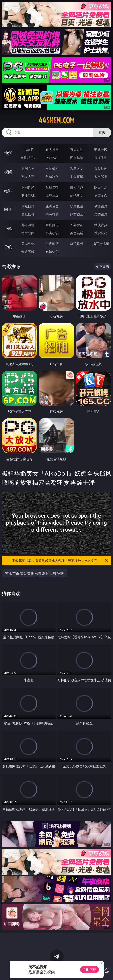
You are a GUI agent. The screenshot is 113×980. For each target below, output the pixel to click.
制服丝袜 (28, 195)
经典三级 (52, 195)
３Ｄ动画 (101, 168)
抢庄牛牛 (101, 158)
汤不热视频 (101, 244)
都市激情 (28, 225)
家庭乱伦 (52, 225)
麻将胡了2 (28, 158)
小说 (8, 228)
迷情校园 (28, 233)
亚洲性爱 (28, 187)
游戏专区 (101, 150)
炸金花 (52, 158)
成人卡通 (77, 187)
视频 (8, 172)
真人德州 (52, 150)
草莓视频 (77, 244)
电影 (8, 191)
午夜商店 (52, 244)
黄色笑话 (77, 233)
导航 (8, 247)
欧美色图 (77, 206)
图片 (8, 209)
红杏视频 (28, 252)
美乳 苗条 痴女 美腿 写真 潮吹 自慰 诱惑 (34, 573)
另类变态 (101, 195)
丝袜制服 (52, 176)
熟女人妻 (28, 176)
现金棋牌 (77, 158)
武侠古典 (101, 225)
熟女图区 (77, 214)
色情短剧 (52, 252)
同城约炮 (28, 244)
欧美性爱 (101, 187)
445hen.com (56, 120)
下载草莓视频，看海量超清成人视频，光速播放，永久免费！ (60, 561)
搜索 (102, 132)
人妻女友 (77, 225)
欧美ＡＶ (77, 168)
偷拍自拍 (52, 187)
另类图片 (101, 214)
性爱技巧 (101, 233)
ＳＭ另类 (101, 176)
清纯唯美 (52, 214)
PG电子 (28, 150)
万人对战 (77, 150)
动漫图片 (101, 206)
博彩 (8, 153)
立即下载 (90, 970)
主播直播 (77, 176)
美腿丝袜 (28, 214)
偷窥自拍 (28, 206)
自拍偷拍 (52, 168)
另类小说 (52, 233)
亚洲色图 (52, 206)
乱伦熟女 (77, 195)
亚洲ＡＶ (28, 168)
